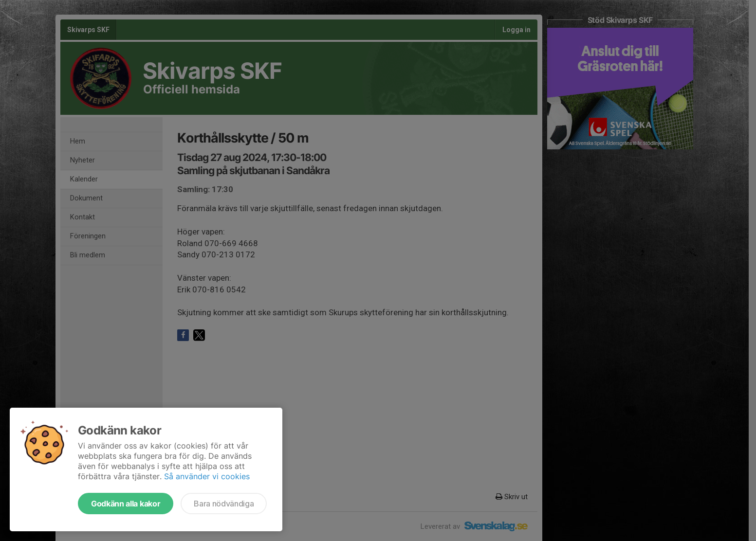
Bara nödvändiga (224, 504)
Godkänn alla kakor (126, 504)
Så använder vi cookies (207, 476)
